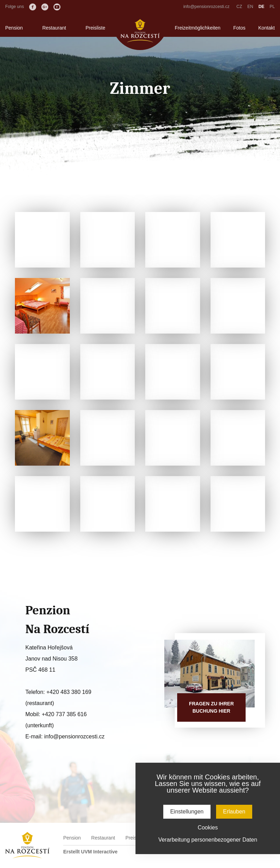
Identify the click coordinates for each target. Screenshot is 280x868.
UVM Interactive (99, 852)
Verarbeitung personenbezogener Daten (208, 840)
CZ (239, 7)
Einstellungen (187, 812)
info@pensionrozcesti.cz (207, 7)
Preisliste (95, 28)
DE (261, 7)
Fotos (240, 28)
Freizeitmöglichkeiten (198, 28)
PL (272, 7)
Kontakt (267, 28)
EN (250, 7)
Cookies (208, 828)
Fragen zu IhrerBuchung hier (211, 707)
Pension (14, 28)
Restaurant (54, 28)
